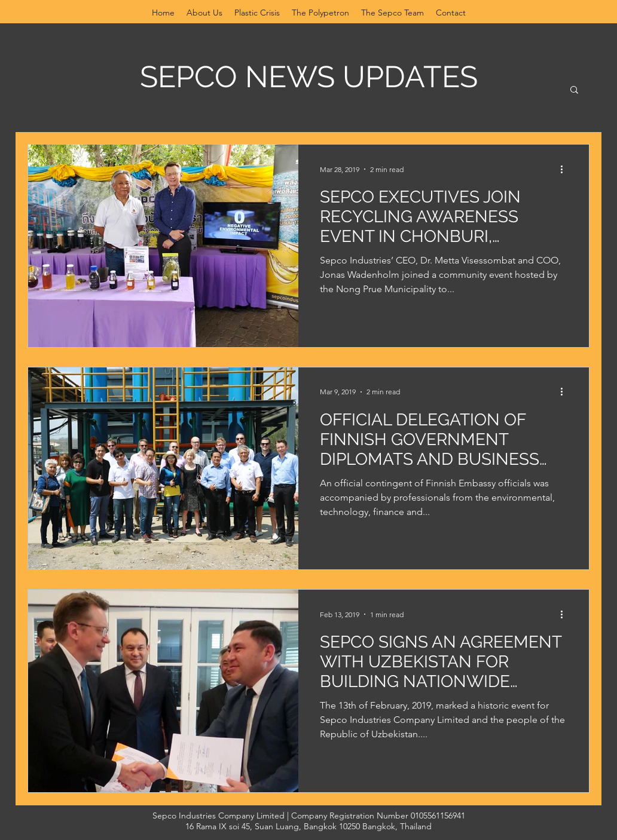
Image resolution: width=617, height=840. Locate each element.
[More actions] (566, 169)
